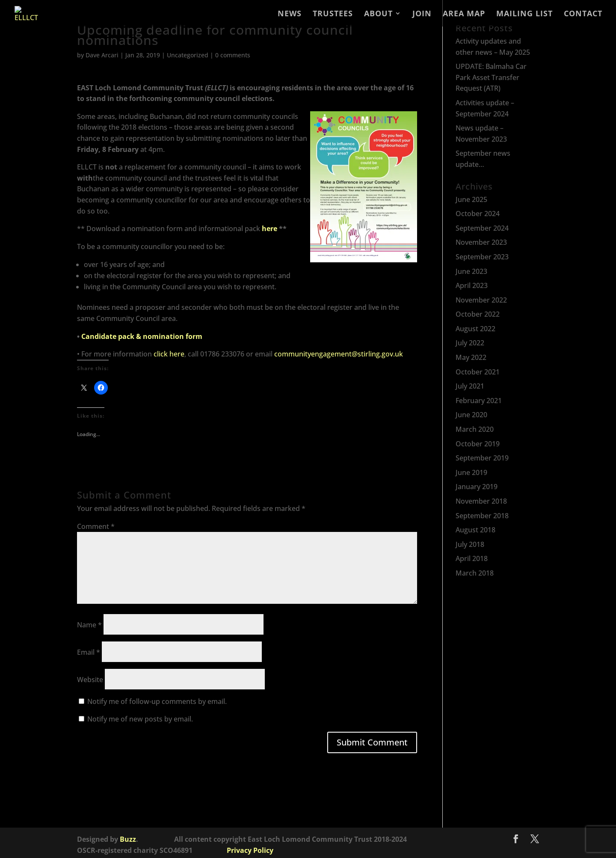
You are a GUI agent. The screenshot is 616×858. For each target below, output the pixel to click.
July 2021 (470, 386)
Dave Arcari (102, 55)
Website (90, 680)
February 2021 (479, 401)
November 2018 (481, 501)
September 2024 (482, 228)
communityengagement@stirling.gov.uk (339, 354)
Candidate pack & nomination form (142, 336)
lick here (171, 354)
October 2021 (478, 372)
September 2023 (482, 257)
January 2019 (477, 487)
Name (89, 625)
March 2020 (475, 429)
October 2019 (478, 444)
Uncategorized (188, 55)
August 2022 (475, 329)
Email (89, 652)
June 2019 (471, 472)
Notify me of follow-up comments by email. (157, 701)
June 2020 (471, 415)
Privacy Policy (250, 850)
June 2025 (471, 199)
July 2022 (470, 343)
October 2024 (478, 214)
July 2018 (470, 544)
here (269, 229)
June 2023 (471, 271)
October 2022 (478, 314)
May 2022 (471, 357)
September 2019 (482, 458)
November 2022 (481, 300)
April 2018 (472, 558)
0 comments (233, 55)
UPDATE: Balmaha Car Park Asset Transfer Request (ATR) (491, 77)
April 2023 (472, 285)
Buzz (128, 839)
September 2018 (482, 516)
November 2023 (481, 242)
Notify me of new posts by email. (140, 719)
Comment (96, 526)
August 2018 (475, 530)
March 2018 (475, 573)
